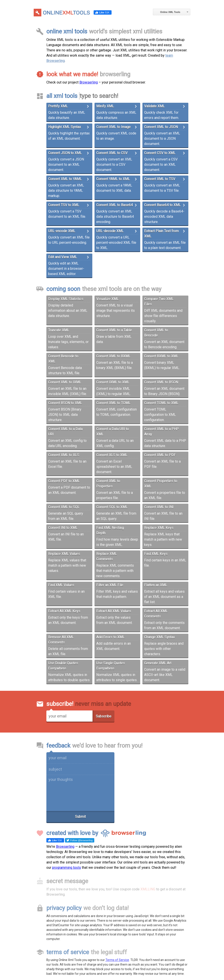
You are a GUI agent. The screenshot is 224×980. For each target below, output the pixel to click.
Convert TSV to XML (64, 205)
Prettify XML (58, 106)
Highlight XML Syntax (65, 127)
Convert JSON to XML (65, 153)
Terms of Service (117, 960)
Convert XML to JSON (161, 127)
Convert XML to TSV (160, 179)
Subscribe (104, 716)
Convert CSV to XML (160, 153)
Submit (80, 817)
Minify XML (105, 106)
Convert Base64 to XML (162, 205)
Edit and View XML (63, 257)
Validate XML (154, 106)
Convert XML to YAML (65, 179)
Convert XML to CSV (112, 153)
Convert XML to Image (113, 127)
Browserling (89, 82)
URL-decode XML (110, 231)
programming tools (66, 868)
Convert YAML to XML (113, 179)
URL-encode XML (62, 231)
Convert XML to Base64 (115, 205)
